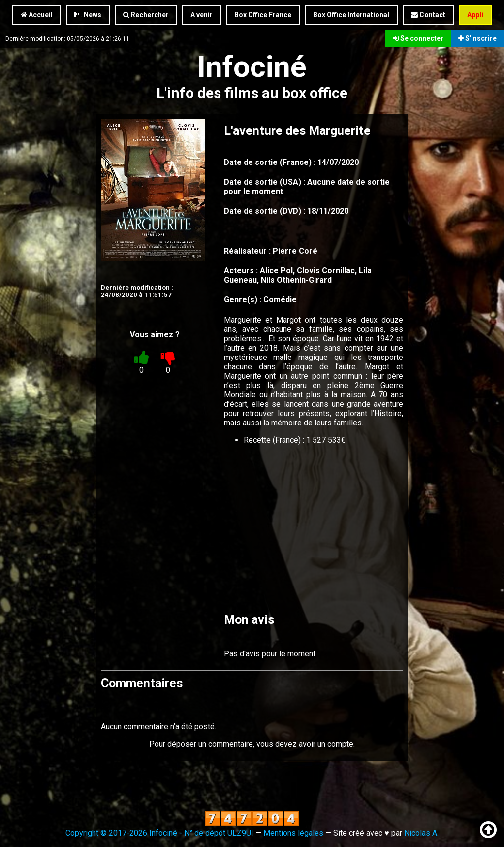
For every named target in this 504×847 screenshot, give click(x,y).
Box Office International (351, 15)
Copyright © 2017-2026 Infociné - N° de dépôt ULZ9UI (159, 833)
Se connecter (418, 38)
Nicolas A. (421, 833)
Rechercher (146, 15)
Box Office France (263, 15)
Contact (428, 15)
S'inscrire (477, 38)
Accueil (37, 15)
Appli (475, 15)
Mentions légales (293, 833)
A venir (202, 15)
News (88, 15)
